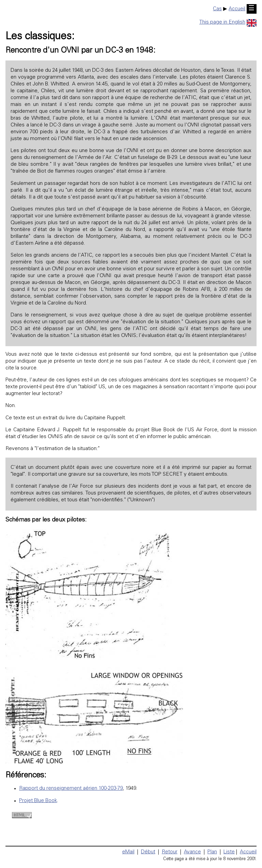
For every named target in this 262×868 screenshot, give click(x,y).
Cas (217, 9)
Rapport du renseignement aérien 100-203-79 (71, 789)
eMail (128, 852)
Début (148, 852)
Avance (192, 852)
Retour (170, 852)
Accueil (237, 9)
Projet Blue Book (38, 801)
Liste (229, 852)
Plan (212, 852)
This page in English (228, 22)
